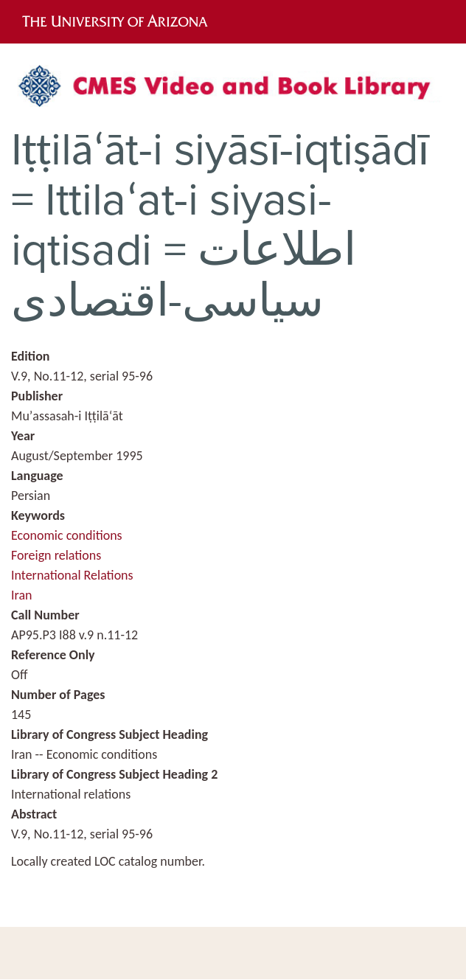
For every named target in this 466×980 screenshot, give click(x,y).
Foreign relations (56, 555)
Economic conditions (67, 535)
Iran (22, 595)
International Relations (72, 575)
